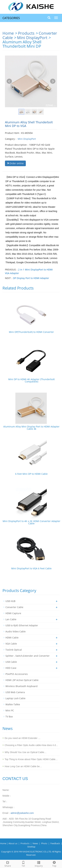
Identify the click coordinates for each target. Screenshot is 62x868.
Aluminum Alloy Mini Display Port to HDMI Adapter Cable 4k (31, 428)
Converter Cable (14, 607)
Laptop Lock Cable (15, 698)
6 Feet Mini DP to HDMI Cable (31, 474)
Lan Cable (11, 619)
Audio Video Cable (16, 631)
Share (8, 864)
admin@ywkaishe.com (22, 813)
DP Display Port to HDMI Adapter (31, 278)
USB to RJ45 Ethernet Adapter (22, 625)
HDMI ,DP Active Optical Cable (22, 680)
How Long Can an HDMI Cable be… (23, 766)
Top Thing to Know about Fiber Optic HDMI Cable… (31, 759)
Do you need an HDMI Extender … (22, 738)
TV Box (9, 717)
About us (13, 843)
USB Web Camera (15, 692)
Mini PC (10, 710)
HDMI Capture (13, 613)
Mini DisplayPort (33, 38)
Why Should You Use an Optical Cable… (26, 752)
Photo (44, 843)
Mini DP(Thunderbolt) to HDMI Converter (31, 332)
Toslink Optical (14, 650)
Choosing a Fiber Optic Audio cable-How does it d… (31, 745)
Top (54, 864)
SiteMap (31, 847)
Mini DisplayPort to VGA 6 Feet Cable (31, 568)
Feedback (55, 843)
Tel (23, 864)
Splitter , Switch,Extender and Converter (28, 656)
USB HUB (10, 601)
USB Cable (11, 662)
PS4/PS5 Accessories (17, 674)
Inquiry (39, 864)
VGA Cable (11, 644)
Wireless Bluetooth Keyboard (21, 686)
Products (26, 33)
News (35, 843)
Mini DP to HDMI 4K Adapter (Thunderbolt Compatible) (31, 380)
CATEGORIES (11, 18)
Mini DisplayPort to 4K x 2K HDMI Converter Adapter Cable (31, 522)
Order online (15, 163)
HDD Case (11, 668)
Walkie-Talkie (13, 704)
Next (53, 81)
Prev (9, 81)
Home (8, 33)
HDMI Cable (12, 638)
